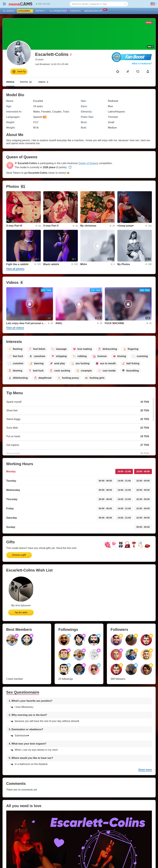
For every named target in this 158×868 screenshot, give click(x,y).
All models (9, 11)
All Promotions (59, 11)
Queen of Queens (88, 163)
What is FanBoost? (142, 64)
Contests (75, 11)
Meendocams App (94, 11)
